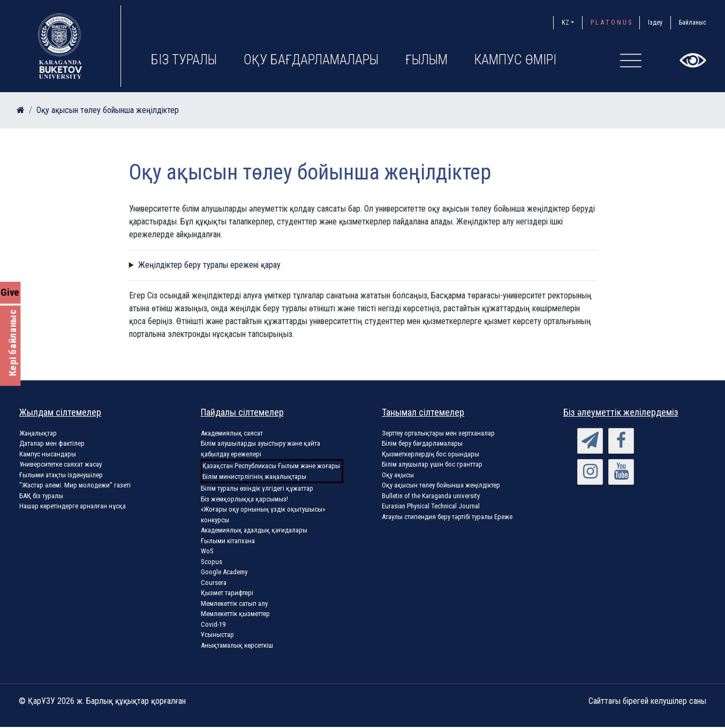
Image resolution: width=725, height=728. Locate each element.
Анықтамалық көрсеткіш (237, 645)
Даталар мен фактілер (52, 443)
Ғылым (426, 60)
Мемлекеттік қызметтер (235, 614)
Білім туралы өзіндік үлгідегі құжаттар (257, 488)
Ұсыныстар (217, 635)
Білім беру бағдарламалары (422, 443)
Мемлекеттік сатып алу (234, 603)
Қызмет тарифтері (227, 593)
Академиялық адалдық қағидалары (254, 530)
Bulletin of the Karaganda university (431, 496)
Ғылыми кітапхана (228, 541)
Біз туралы (184, 60)
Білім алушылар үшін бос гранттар (432, 464)
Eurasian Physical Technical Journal (431, 506)
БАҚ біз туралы (41, 496)
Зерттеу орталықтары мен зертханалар (438, 433)
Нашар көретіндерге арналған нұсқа (73, 506)
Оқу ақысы (398, 475)
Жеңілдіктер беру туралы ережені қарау (209, 265)
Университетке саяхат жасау (61, 464)
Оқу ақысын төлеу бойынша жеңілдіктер (108, 110)
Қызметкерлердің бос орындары (431, 454)
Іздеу (655, 22)
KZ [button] (565, 22)
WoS (207, 551)
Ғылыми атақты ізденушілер (61, 475)
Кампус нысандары (48, 454)
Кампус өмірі (515, 60)
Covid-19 (213, 624)
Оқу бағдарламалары (311, 60)
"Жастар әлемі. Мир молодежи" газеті (75, 485)
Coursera (214, 583)
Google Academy (224, 572)
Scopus (212, 562)
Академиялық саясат (232, 433)
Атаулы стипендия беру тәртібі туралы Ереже (447, 517)
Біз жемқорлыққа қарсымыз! (244, 499)
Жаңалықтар (38, 433)
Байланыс (693, 22)
